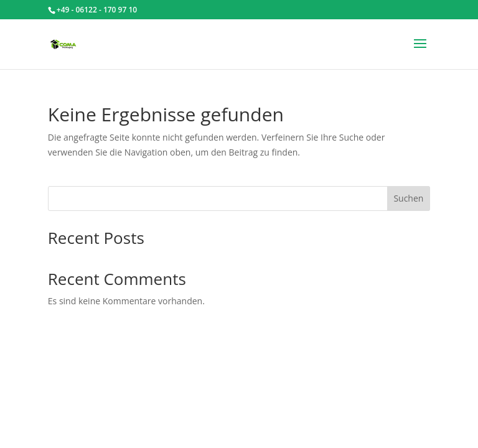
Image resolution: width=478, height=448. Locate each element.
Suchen (408, 198)
